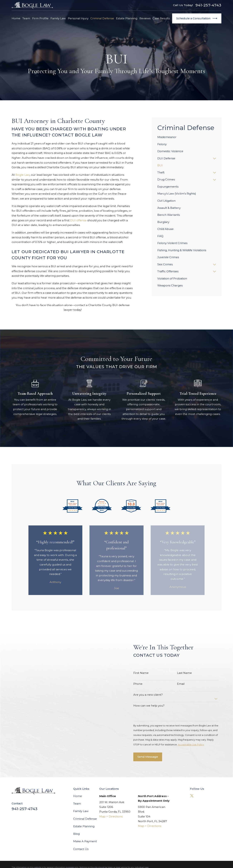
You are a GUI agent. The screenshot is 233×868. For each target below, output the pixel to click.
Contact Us (81, 849)
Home (78, 796)
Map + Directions (111, 816)
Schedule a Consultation (197, 18)
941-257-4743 (208, 5)
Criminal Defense (85, 819)
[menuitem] (186, 137)
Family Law (81, 811)
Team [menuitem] (26, 18)
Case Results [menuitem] (161, 18)
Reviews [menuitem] (145, 18)
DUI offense (78, 220)
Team (77, 804)
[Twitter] (192, 796)
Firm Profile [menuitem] (40, 18)
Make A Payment (85, 841)
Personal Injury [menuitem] (78, 18)
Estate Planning (84, 826)
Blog (76, 834)
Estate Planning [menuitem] (127, 18)
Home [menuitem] (16, 18)
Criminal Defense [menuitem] (102, 18)
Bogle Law (23, 175)
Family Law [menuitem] (58, 18)
